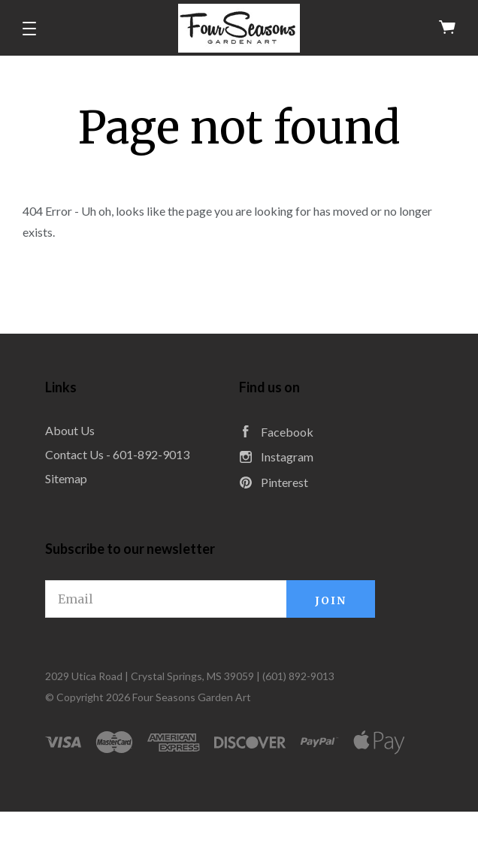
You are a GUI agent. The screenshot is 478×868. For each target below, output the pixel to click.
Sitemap (66, 478)
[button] (29, 29)
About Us (70, 430)
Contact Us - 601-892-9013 (117, 454)
